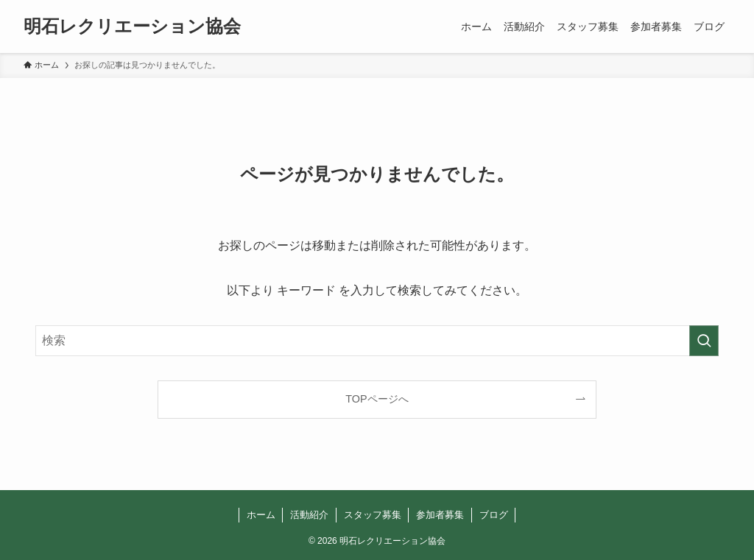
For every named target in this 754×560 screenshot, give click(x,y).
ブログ (494, 515)
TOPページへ (377, 399)
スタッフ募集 (373, 515)
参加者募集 (440, 515)
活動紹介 (309, 515)
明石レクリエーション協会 (132, 26)
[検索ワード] (377, 341)
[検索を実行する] (704, 341)
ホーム (261, 515)
